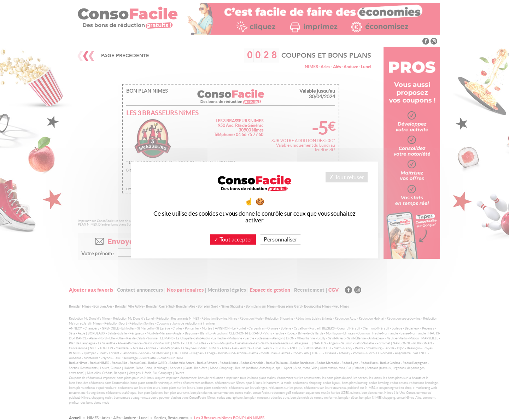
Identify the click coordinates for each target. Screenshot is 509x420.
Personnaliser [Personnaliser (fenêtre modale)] (280, 239)
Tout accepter (233, 239)
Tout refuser (347, 177)
